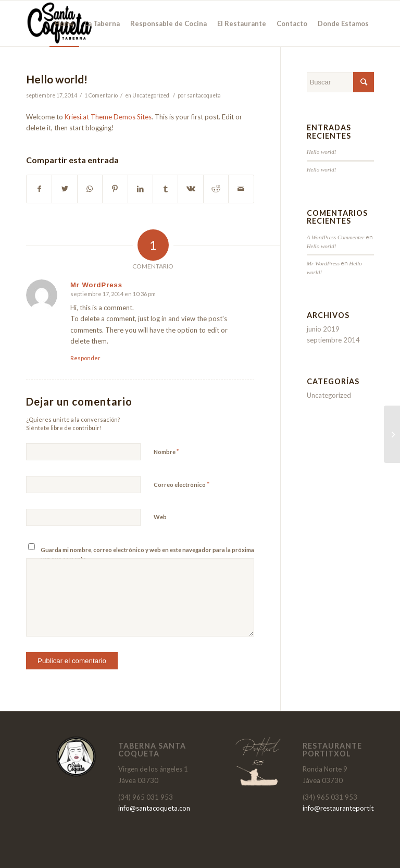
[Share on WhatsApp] (90, 189)
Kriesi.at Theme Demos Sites (108, 117)
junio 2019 (323, 329)
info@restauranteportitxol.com (350, 808)
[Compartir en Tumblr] (165, 189)
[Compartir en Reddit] (216, 189)
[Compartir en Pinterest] (115, 189)
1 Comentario (101, 95)
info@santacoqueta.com (155, 808)
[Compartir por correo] (241, 189)
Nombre (166, 451)
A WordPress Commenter (336, 237)
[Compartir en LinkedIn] (140, 189)
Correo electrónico (182, 484)
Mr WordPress (323, 263)
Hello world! (57, 79)
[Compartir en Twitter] (64, 189)
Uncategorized (151, 95)
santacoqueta (204, 95)
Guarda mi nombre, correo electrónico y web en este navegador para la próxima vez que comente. (147, 554)
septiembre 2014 (333, 340)
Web (160, 517)
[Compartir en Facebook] (39, 189)
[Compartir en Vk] (190, 189)
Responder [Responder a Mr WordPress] (85, 358)
